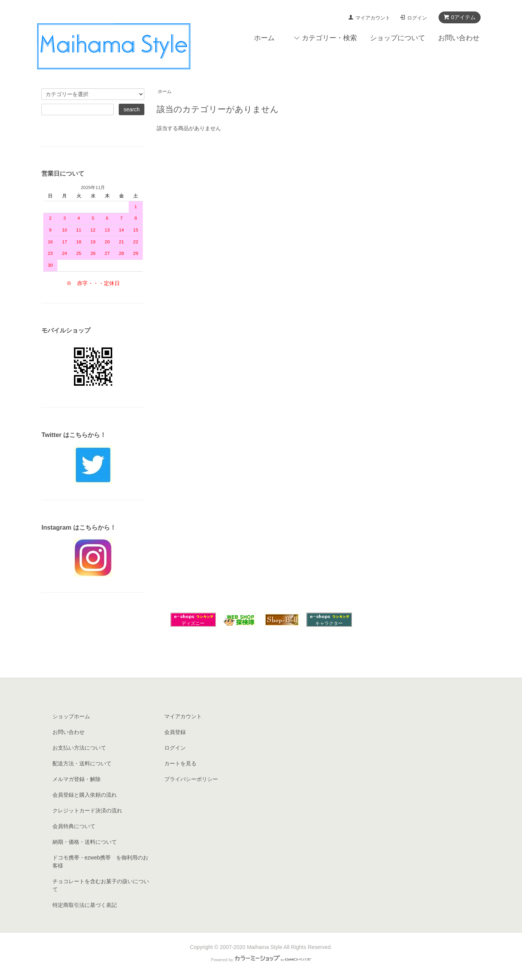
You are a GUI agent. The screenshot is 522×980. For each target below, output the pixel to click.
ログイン (417, 18)
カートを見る (180, 763)
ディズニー (193, 623)
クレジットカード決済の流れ (87, 810)
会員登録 (175, 732)
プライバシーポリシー (191, 779)
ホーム (264, 38)
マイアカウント (373, 18)
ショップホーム (71, 716)
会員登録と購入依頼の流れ (85, 795)
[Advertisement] (261, 650)
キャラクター (329, 623)
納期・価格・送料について (85, 842)
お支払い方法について (79, 748)
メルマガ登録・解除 (77, 779)
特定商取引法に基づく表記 (85, 905)
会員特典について (74, 826)
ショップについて (398, 38)
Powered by (261, 960)
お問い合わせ (459, 38)
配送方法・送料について (82, 763)
